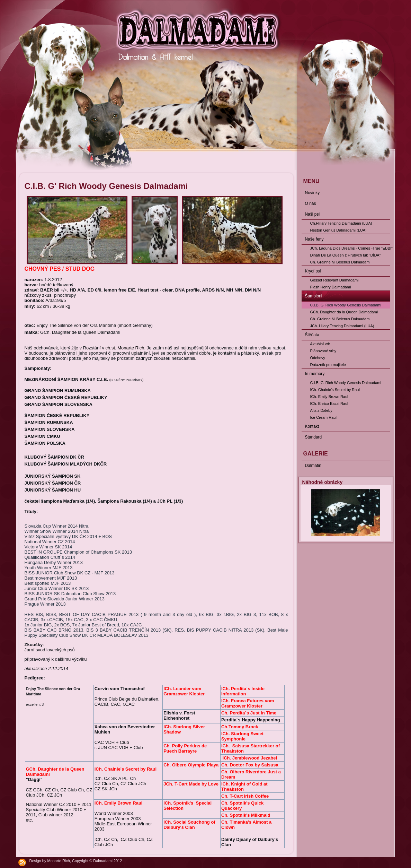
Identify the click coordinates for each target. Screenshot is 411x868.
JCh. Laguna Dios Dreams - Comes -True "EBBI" (350, 248)
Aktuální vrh (320, 344)
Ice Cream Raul (323, 417)
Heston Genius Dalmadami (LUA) (338, 230)
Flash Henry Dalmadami (331, 287)
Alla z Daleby (321, 410)
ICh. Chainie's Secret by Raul (335, 390)
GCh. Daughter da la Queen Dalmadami (344, 312)
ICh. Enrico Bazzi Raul (329, 403)
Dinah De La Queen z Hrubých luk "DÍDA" (346, 255)
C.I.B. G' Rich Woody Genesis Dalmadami (346, 305)
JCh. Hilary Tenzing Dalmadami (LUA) (342, 326)
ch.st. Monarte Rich (125, 348)
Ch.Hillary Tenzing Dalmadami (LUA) (341, 223)
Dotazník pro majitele (328, 365)
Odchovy (318, 358)
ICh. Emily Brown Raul (329, 397)
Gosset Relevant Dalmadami (334, 280)
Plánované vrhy (323, 351)
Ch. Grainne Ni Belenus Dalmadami (340, 262)
